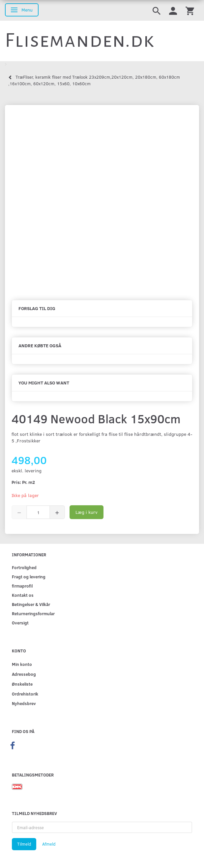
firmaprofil (22, 586)
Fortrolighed (24, 567)
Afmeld (49, 844)
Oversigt (20, 623)
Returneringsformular (33, 613)
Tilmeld (24, 844)
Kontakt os (23, 595)
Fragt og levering (29, 577)
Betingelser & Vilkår (31, 604)
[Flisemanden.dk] (80, 40)
